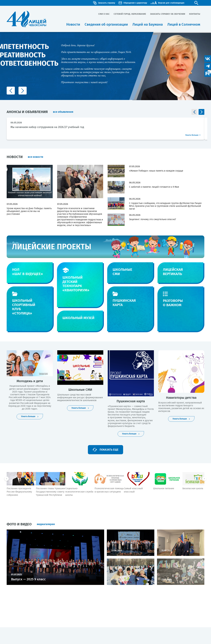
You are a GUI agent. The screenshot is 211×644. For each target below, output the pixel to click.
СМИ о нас (104, 14)
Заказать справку (104, 3)
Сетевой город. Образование (130, 14)
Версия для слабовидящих (171, 3)
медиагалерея (46, 524)
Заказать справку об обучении (168, 14)
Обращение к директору (133, 3)
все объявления (63, 112)
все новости (36, 157)
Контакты (195, 14)
